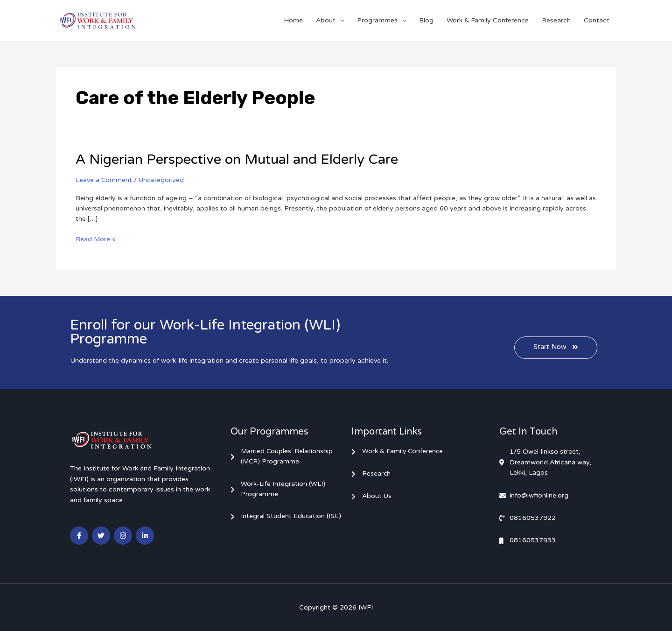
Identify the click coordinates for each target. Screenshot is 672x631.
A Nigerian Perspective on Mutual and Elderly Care (241, 159)
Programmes (377, 20)
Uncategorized (162, 180)
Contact (597, 20)
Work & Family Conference (488, 20)
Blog (426, 20)
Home (293, 20)
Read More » (96, 238)
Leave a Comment (104, 180)
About (326, 20)
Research (556, 20)
